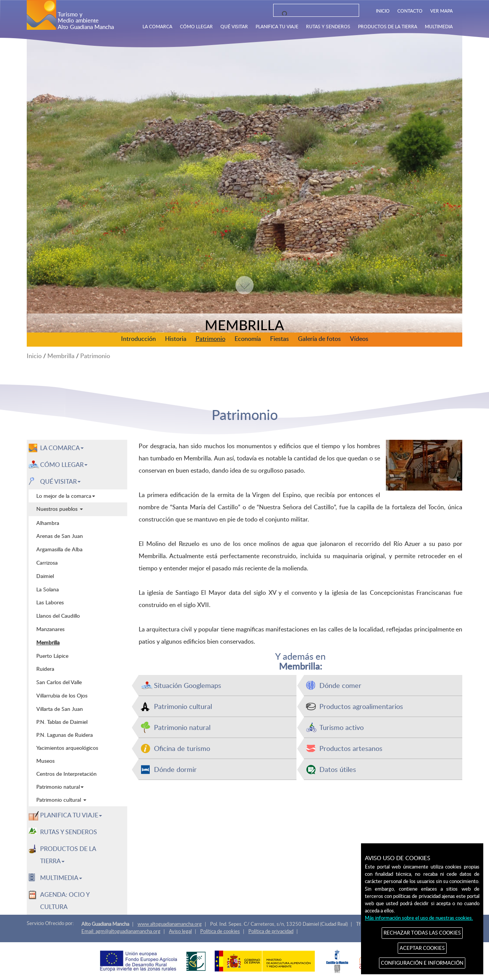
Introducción (138, 339)
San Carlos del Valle (59, 682)
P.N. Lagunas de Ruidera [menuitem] (65, 735)
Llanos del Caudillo (58, 615)
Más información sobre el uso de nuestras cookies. (419, 918)
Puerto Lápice (52, 655)
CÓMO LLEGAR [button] (64, 465)
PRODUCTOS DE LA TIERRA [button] (68, 855)
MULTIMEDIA (439, 26)
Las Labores (50, 602)
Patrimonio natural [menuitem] (60, 787)
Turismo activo (342, 727)
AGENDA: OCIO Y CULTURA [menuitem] (65, 901)
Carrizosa (47, 562)
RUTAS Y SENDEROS (328, 26)
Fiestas (279, 339)
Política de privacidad (271, 931)
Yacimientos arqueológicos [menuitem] (67, 748)
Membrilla (61, 356)
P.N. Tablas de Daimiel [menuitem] (62, 722)
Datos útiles (338, 769)
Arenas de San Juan (60, 536)
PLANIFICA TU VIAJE (277, 26)
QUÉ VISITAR (234, 26)
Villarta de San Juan (60, 709)
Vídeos (359, 339)
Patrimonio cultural (183, 706)
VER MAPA (441, 11)
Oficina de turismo (182, 748)
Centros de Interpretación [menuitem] (66, 774)
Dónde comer (340, 685)
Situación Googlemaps (188, 685)
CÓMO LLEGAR (196, 26)
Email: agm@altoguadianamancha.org (121, 931)
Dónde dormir (175, 769)
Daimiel (45, 576)
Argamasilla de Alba (59, 549)
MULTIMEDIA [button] (61, 878)
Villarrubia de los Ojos (62, 695)
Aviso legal (180, 931)
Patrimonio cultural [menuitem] (61, 800)
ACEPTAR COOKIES (422, 948)
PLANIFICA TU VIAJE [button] (71, 815)
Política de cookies (220, 931)
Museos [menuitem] (45, 761)
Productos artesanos (351, 748)
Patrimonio (210, 339)
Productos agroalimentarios (361, 706)
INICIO (383, 11)
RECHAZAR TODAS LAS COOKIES (422, 933)
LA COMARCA (157, 26)
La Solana (48, 589)
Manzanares (50, 629)
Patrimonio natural (182, 727)
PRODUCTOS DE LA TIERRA (388, 26)
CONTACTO (410, 11)
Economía (248, 339)
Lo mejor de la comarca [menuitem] (66, 496)
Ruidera (45, 668)
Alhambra (48, 523)
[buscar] (314, 15)
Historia (176, 339)
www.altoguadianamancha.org (170, 924)
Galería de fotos (319, 339)
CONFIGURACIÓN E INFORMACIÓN (422, 963)
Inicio (34, 356)
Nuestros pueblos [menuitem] (60, 509)
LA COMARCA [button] (62, 448)
